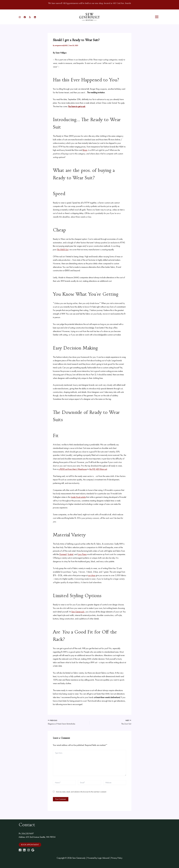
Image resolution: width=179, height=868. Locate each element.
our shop (92, 575)
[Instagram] (20, 17)
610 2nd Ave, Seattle (122, 3)
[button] (30, 845)
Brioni (85, 150)
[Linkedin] (35, 17)
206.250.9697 (28, 834)
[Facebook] (25, 17)
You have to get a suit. (77, 106)
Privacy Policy (117, 858)
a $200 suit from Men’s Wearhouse (73, 469)
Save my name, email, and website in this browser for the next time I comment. (81, 792)
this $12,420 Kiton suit (98, 469)
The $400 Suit (63, 249)
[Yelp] (30, 17)
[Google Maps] (33, 850)
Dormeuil (63, 554)
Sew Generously (78, 612)
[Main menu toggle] (157, 17)
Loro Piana (82, 554)
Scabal (70, 554)
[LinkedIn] (24, 850)
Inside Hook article (78, 497)
